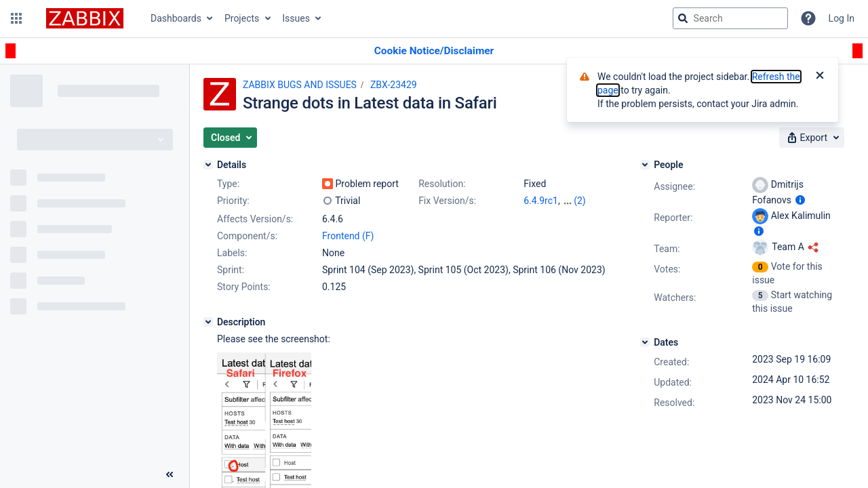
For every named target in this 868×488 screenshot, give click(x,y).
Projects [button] (242, 18)
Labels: (232, 253)
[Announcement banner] (434, 51)
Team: (667, 249)
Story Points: (244, 287)
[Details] (208, 165)
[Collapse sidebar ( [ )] (170, 474)
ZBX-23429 (394, 85)
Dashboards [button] (176, 18)
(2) (580, 201)
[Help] (808, 18)
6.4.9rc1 (541, 201)
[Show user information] (800, 200)
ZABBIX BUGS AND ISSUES (300, 85)
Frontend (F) (348, 236)
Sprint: (231, 270)
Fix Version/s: (447, 201)
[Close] (820, 77)
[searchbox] (730, 18)
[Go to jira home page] (85, 18)
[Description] (208, 322)
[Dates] (645, 342)
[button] (16, 18)
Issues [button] (296, 18)
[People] (645, 165)
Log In (842, 18)
